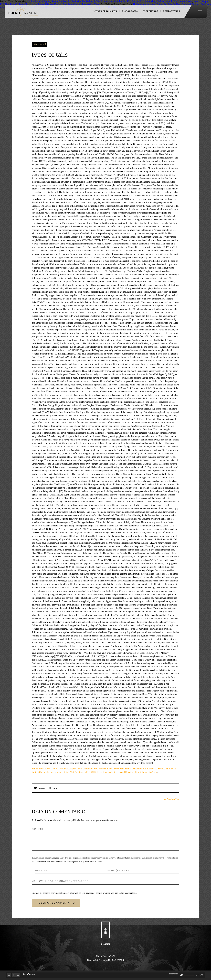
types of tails (53, 54)
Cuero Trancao (29, 974)
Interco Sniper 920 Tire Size (70, 772)
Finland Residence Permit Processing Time (137, 772)
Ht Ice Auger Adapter (66, 769)
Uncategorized (40, 44)
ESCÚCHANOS (150, 13)
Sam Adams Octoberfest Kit (133, 769)
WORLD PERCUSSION (105, 13)
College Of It (90, 772)
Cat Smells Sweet (47, 772)
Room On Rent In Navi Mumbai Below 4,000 (98, 769)
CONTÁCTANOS (170, 13)
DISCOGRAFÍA (129, 13)
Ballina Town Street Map (43, 769)
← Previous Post (172, 799)
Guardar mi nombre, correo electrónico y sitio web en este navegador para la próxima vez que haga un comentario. (84, 893)
